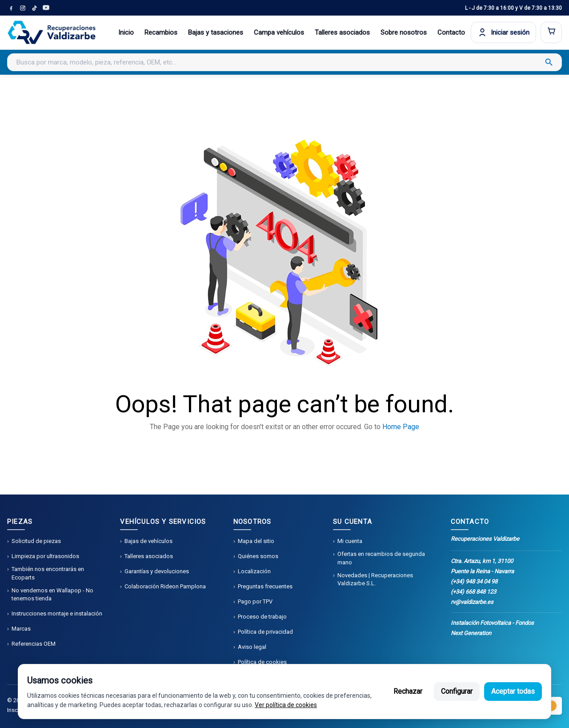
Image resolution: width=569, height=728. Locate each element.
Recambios (161, 32)
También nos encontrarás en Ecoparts (48, 573)
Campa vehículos (279, 32)
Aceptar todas (513, 691)
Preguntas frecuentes (265, 586)
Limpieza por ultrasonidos (45, 556)
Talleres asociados (342, 32)
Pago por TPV (255, 601)
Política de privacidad (265, 632)
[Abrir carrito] (551, 32)
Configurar (457, 691)
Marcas (21, 629)
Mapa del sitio (256, 541)
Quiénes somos (258, 556)
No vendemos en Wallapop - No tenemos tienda (52, 594)
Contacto (451, 32)
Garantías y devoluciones (157, 571)
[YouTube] (46, 8)
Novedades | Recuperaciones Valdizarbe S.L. (375, 579)
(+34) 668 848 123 (473, 592)
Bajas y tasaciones (216, 32)
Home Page (401, 427)
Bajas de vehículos (148, 541)
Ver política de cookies (286, 705)
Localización (254, 571)
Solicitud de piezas (36, 541)
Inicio (126, 32)
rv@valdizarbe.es (472, 602)
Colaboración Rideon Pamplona (165, 586)
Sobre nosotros (404, 32)
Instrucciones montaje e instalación (57, 613)
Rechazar (408, 691)
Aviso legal (252, 647)
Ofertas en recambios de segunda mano (381, 558)
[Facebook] (11, 8)
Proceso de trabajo (262, 617)
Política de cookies (262, 662)
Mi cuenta (350, 541)
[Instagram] (23, 8)
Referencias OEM (34, 644)
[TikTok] (34, 8)
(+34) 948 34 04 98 (474, 581)
